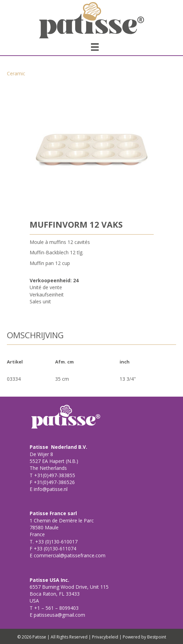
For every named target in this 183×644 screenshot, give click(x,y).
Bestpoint (157, 637)
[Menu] (95, 47)
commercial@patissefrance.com (69, 555)
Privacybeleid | (107, 637)
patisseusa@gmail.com (59, 615)
